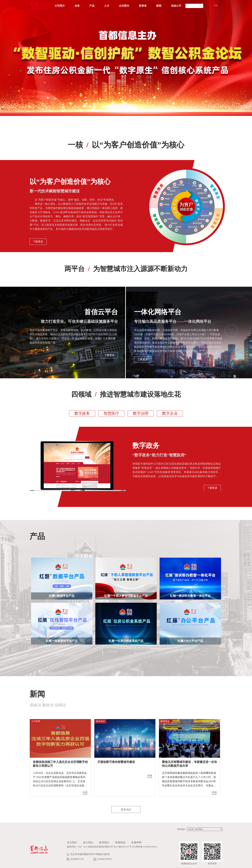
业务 (77, 6)
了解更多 (38, 242)
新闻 (159, 6)
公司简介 (60, 6)
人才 (107, 6)
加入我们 (88, 842)
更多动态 (126, 809)
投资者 (143, 6)
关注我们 (72, 842)
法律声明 (136, 842)
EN (216, 5)
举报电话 (120, 842)
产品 (92, 6)
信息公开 (176, 6)
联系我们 (104, 842)
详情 (85, 792)
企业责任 (124, 6)
